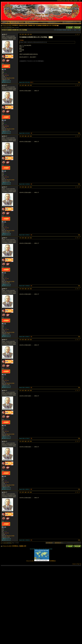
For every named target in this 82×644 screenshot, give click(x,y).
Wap (78, 564)
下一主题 (78, 30)
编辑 (26, 34)
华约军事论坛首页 (61, 1)
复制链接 (64, 30)
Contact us (74, 564)
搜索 (18, 22)
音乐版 (68, 1)
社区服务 (22, 22)
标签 (13, 22)
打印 (55, 30)
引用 (20, 34)
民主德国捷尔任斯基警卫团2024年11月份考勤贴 (47, 25)
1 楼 (31, 133)
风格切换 (76, 1)
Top (80, 564)
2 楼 (31, 184)
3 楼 (31, 235)
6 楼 (31, 388)
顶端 (79, 82)
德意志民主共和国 (23, 25)
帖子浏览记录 (50, 543)
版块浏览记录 (58, 543)
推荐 (15, 22)
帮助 (80, 1)
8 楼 (31, 489)
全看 (28, 34)
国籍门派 (27, 22)
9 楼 (31, 540)
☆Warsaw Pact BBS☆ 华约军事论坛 (10, 25)
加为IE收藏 (59, 30)
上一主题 (74, 30)
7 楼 (31, 438)
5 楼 (31, 337)
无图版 (71, 1)
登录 (8, 22)
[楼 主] (32, 82)
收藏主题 (69, 30)
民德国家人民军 (32, 25)
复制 (31, 34)
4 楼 (31, 286)
